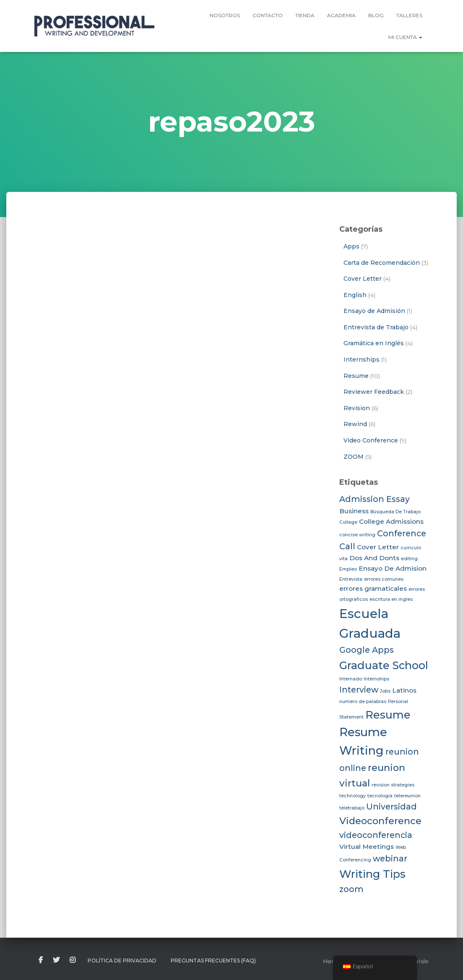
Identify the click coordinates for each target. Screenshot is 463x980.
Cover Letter (363, 279)
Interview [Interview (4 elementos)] (359, 690)
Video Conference (371, 440)
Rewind (355, 424)
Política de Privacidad (122, 961)
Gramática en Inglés (374, 343)
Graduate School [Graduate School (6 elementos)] (384, 665)
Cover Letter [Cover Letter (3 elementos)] (378, 547)
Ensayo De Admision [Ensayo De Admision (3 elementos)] (393, 568)
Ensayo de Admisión (374, 311)
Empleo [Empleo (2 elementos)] (348, 569)
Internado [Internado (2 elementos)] (351, 679)
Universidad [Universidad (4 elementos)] (391, 807)
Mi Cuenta (405, 37)
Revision (357, 408)
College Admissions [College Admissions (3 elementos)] (391, 521)
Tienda (305, 15)
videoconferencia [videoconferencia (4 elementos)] (376, 835)
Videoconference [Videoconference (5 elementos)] (380, 821)
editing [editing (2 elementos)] (409, 559)
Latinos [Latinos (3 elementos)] (404, 690)
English (355, 295)
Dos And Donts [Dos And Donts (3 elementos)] (374, 558)
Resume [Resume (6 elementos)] (388, 715)
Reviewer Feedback (374, 392)
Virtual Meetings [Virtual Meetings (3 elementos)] (367, 847)
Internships (362, 359)
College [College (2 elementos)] (348, 522)
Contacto (268, 15)
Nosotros (225, 15)
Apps (351, 246)
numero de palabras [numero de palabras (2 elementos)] (363, 702)
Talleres (409, 15)
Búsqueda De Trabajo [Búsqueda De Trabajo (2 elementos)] (395, 512)
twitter (56, 960)
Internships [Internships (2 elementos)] (376, 679)
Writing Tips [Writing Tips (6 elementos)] (372, 874)
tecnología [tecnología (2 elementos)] (380, 796)
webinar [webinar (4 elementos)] (390, 858)
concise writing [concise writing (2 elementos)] (357, 535)
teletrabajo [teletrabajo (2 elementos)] (352, 808)
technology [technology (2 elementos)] (352, 796)
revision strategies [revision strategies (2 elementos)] (393, 785)
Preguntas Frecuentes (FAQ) (213, 961)
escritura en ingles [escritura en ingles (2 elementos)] (391, 599)
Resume (356, 376)
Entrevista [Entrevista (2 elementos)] (351, 579)
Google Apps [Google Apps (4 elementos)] (367, 650)
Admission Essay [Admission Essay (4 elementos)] (375, 499)
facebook (41, 960)
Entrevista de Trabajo (376, 327)
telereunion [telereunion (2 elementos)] (407, 796)
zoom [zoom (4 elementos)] (351, 889)
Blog (376, 15)
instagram (73, 960)
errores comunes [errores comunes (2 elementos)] (384, 579)
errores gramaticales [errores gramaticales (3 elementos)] (373, 588)
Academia (341, 15)
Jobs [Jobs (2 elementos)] (385, 691)
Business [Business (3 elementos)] (354, 511)
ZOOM (354, 457)
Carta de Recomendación (382, 263)
